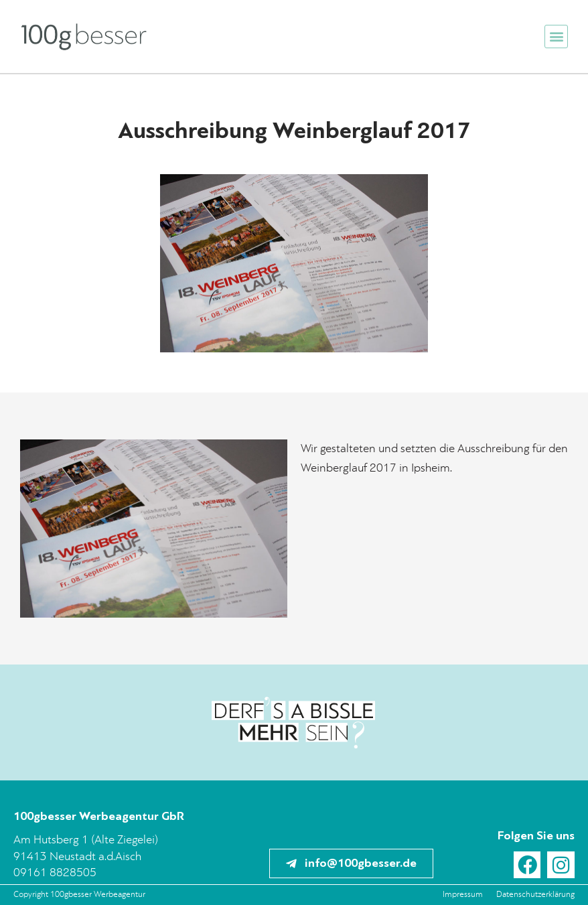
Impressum (463, 895)
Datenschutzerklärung (535, 895)
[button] (556, 37)
